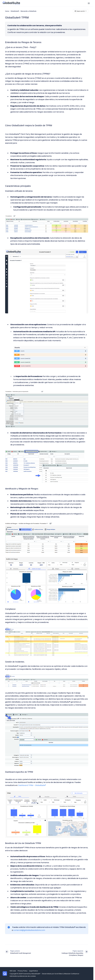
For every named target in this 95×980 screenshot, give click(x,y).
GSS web (13, 971)
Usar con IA (81, 11)
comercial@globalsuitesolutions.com (29, 930)
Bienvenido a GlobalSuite (28, 11)
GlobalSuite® (15, 11)
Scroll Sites (58, 974)
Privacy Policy (23, 971)
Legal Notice (33, 971)
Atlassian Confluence (71, 974)
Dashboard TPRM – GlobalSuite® (32, 785)
